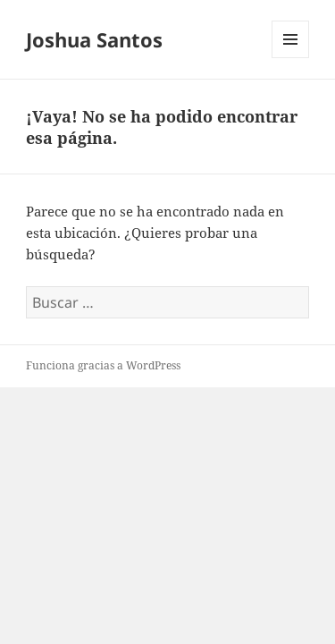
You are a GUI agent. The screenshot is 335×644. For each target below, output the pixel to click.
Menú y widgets (291, 58)
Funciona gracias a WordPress (103, 365)
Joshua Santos (94, 39)
